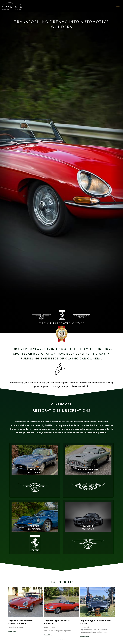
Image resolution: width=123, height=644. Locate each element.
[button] (118, 6)
